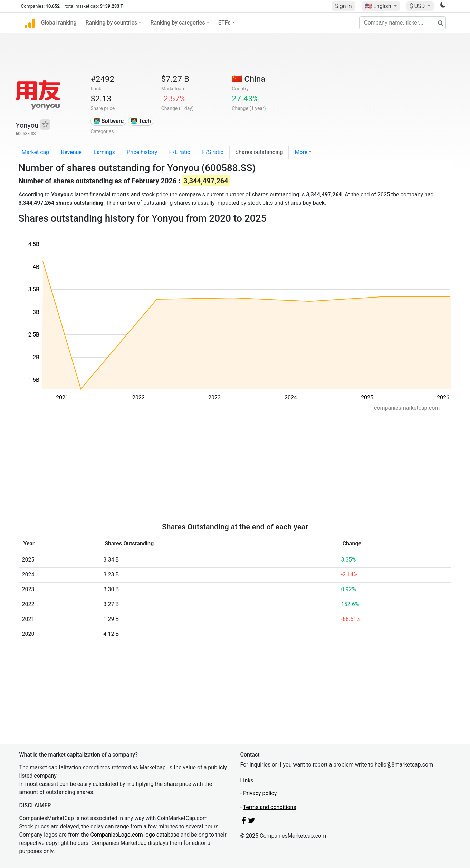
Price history (142, 152)
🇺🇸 (379, 6)
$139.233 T (112, 6)
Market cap (36, 152)
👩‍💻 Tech (141, 121)
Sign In (343, 6)
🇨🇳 (248, 79)
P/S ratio (213, 152)
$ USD (418, 6)
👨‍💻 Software (109, 121)
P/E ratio (180, 152)
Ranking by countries (112, 23)
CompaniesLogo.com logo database (135, 835)
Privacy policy (260, 793)
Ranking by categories (178, 23)
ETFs (224, 23)
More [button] (301, 152)
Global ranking (59, 23)
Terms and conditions (270, 807)
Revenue (71, 152)
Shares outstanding (259, 152)
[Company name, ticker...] (403, 23)
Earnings (104, 152)
